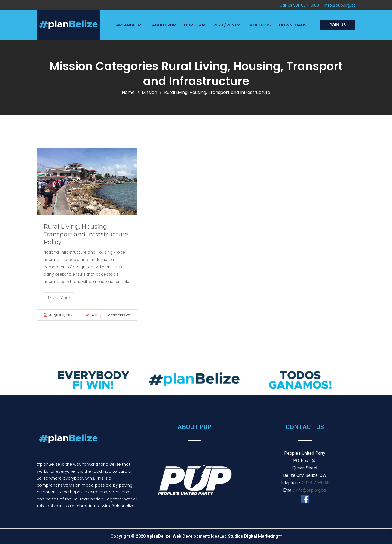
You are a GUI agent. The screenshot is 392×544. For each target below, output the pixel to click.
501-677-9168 (316, 483)
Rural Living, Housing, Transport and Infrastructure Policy (86, 234)
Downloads (293, 25)
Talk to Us (259, 25)
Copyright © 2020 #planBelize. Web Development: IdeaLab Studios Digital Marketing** (196, 536)
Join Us (338, 25)
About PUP (164, 25)
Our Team (195, 25)
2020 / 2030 (225, 25)
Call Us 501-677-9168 (299, 5)
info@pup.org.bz (340, 5)
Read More (59, 298)
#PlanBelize (130, 25)
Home (128, 92)
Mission (149, 92)
